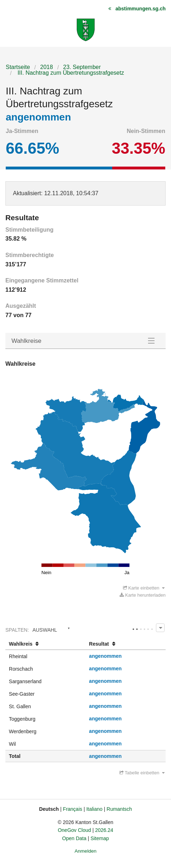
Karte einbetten (144, 588)
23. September (82, 67)
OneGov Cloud (74, 830)
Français (73, 809)
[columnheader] (46, 644)
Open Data (74, 838)
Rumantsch (119, 809)
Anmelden (85, 851)
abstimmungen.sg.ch (141, 9)
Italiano (94, 809)
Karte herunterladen (143, 595)
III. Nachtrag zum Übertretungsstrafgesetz (70, 73)
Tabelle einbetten (142, 773)
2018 (47, 67)
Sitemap (99, 838)
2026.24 (104, 830)
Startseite (18, 67)
